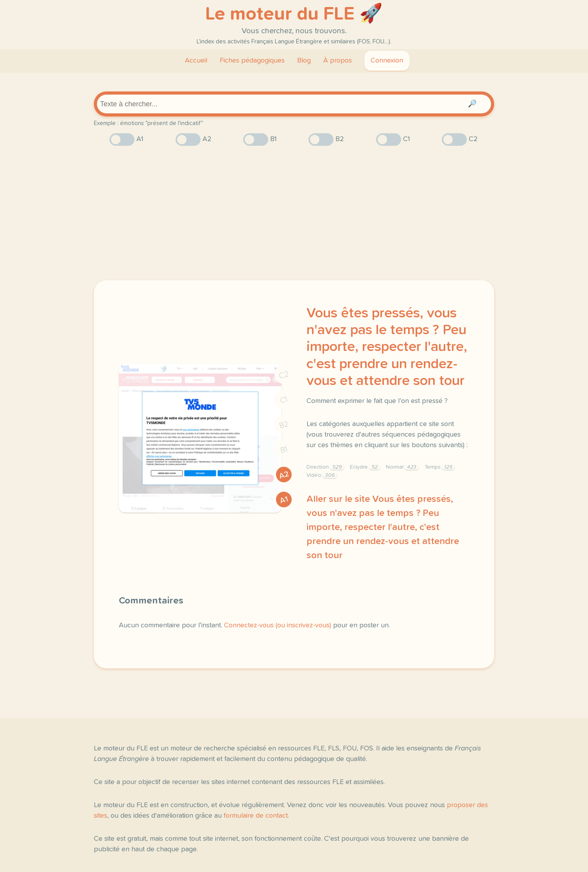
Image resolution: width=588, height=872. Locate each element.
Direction (325, 467)
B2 (284, 425)
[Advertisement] (294, 213)
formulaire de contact (256, 816)
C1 (284, 400)
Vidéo (322, 475)
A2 (284, 475)
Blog (304, 61)
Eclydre (365, 467)
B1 (284, 450)
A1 (284, 500)
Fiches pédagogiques (252, 61)
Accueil (196, 61)
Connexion (387, 61)
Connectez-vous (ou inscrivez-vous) (278, 625)
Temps (439, 467)
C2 (284, 375)
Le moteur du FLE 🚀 (294, 14)
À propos (338, 61)
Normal (402, 467)
